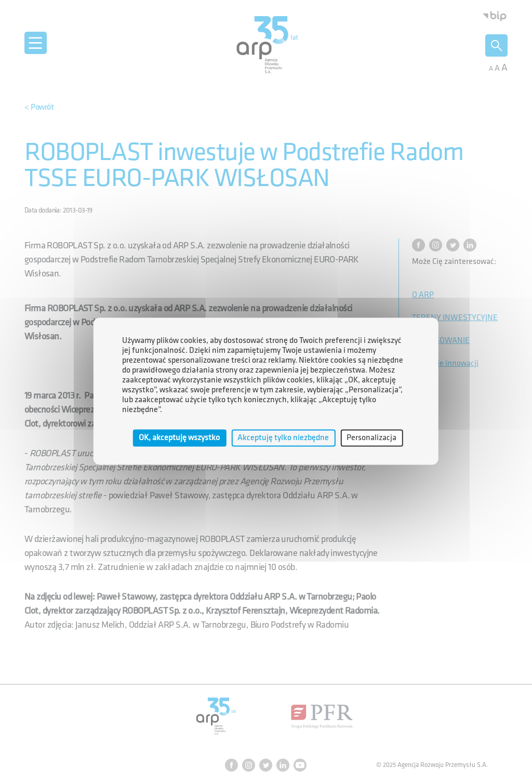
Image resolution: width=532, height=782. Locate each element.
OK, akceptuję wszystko (179, 438)
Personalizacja (371, 438)
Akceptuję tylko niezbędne (283, 438)
